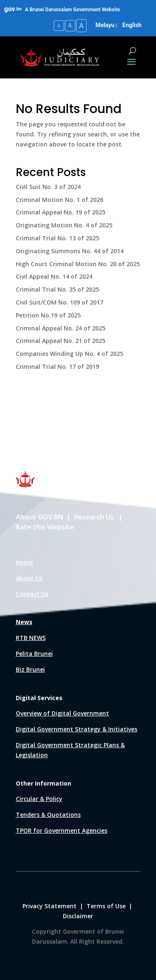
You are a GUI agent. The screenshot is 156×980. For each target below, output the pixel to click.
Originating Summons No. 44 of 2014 (70, 251)
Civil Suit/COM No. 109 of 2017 (59, 302)
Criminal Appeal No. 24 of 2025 (61, 328)
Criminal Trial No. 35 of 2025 (57, 289)
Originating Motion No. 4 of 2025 (64, 225)
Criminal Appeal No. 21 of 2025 (61, 341)
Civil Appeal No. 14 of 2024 (54, 276)
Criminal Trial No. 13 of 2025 (57, 238)
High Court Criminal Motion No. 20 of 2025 (78, 264)
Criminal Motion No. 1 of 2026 (59, 200)
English (132, 25)
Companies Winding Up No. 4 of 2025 (69, 354)
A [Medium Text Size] (70, 25)
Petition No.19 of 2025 (48, 315)
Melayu (105, 25)
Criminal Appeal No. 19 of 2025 (61, 212)
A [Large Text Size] (82, 26)
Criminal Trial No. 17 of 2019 (57, 367)
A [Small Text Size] (59, 26)
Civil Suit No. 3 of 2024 (48, 187)
